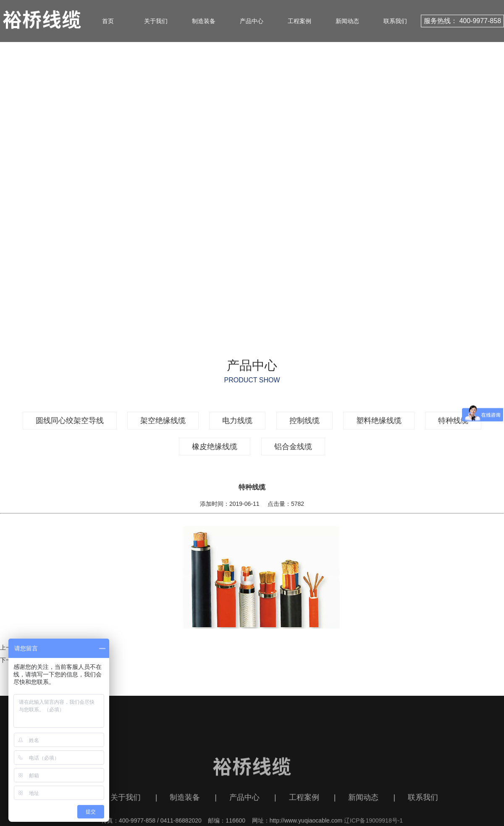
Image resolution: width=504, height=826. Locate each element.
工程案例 (299, 21)
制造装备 (204, 21)
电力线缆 (237, 421)
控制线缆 (304, 421)
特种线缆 (453, 421)
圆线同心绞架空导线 (70, 421)
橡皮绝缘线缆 (215, 447)
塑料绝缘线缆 (379, 421)
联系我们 (395, 21)
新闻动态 (347, 21)
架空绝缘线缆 (163, 421)
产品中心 (252, 21)
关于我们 (156, 21)
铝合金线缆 (293, 447)
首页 (108, 21)
